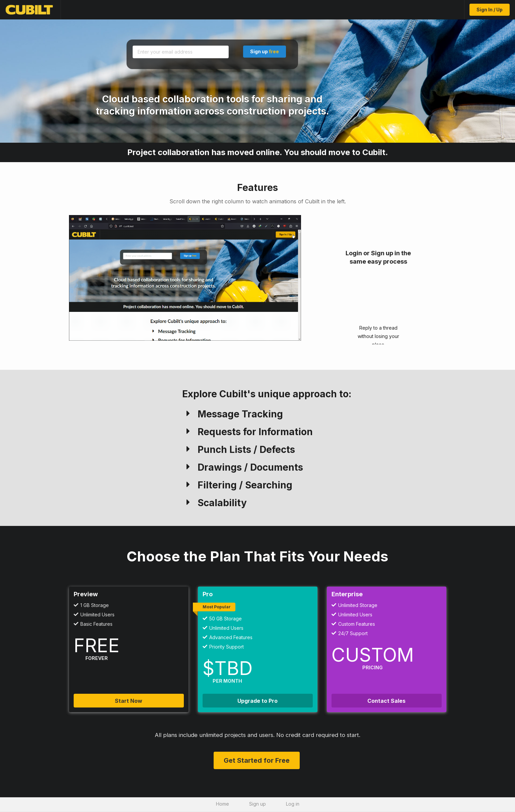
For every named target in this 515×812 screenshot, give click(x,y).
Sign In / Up (490, 10)
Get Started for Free (257, 760)
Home (223, 804)
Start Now (129, 701)
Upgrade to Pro (257, 701)
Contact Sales (386, 701)
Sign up (265, 51)
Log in (293, 804)
